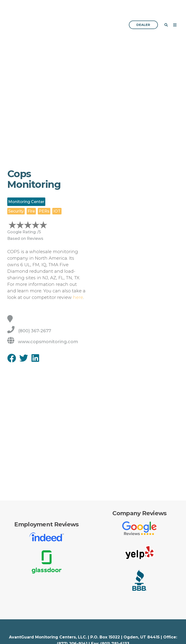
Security (15, 637)
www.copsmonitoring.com (43, 311)
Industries (17, 628)
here (78, 267)
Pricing (102, 637)
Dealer (143, 10)
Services (104, 628)
